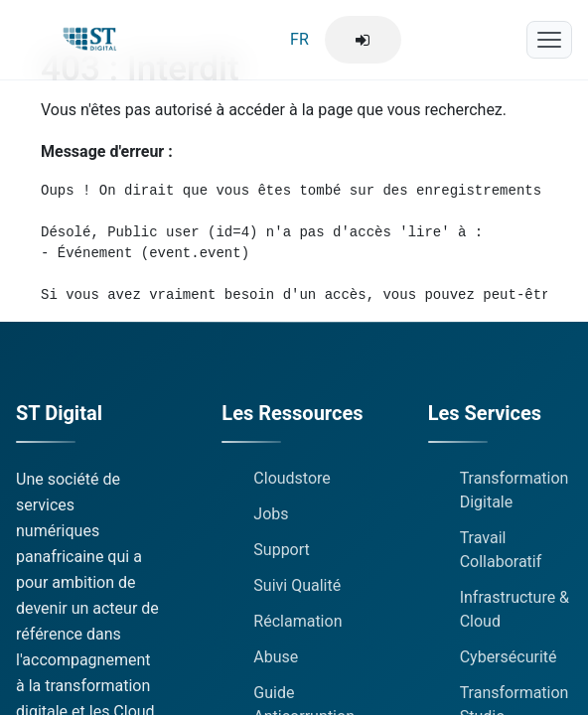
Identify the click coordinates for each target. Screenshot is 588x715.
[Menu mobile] (549, 40)
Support (281, 550)
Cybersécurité (509, 657)
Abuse (276, 657)
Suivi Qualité (297, 585)
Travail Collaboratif (501, 550)
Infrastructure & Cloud (514, 609)
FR (299, 39)
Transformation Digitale (514, 490)
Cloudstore (292, 478)
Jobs (271, 514)
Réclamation (297, 621)
